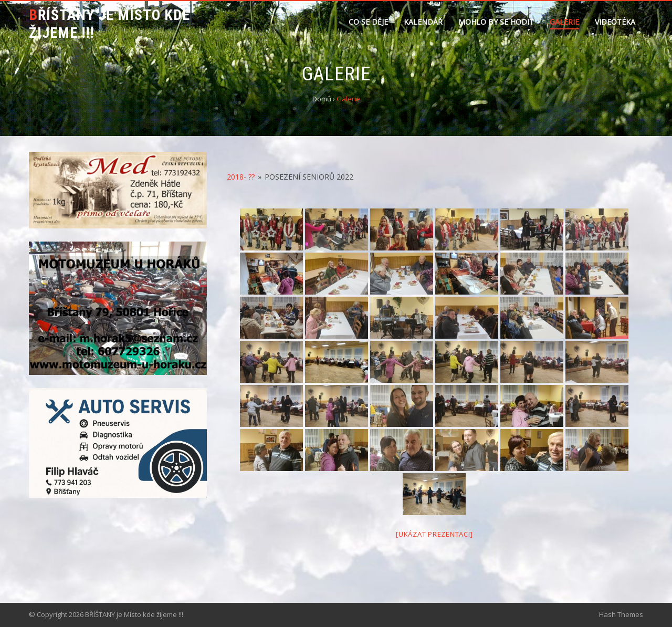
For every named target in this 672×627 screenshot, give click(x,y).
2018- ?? (241, 177)
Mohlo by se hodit (496, 22)
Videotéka (615, 22)
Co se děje (368, 22)
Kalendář (423, 22)
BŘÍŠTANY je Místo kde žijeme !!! (109, 24)
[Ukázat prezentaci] (434, 534)
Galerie (564, 22)
